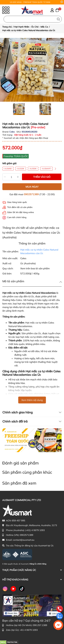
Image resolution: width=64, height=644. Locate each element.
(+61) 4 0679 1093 (35, 530)
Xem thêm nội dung (32, 400)
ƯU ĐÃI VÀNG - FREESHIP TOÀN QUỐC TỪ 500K (30, 2)
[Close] (62, 2)
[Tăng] (18, 177)
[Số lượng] (11, 177)
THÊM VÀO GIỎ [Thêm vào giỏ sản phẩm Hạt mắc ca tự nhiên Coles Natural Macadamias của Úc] (42, 177)
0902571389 (31, 194)
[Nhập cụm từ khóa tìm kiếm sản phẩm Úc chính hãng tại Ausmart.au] (33, 19)
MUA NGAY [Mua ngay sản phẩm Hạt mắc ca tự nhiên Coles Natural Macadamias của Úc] (32, 187)
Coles (12, 132)
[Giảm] (5, 177)
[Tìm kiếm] (58, 19)
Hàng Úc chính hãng (38, 564)
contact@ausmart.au (24, 540)
